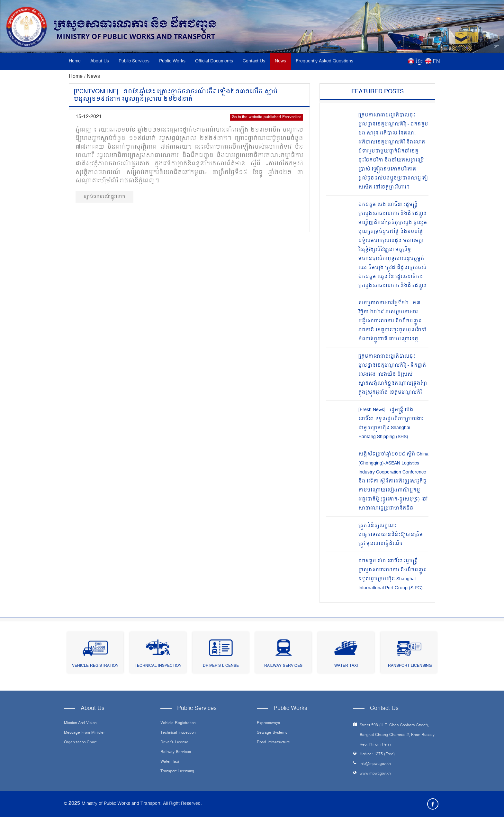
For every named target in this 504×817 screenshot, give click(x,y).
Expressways (268, 723)
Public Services (134, 61)
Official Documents (214, 61)
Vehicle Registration (95, 666)
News (280, 61)
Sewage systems (272, 733)
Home (75, 61)
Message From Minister (84, 733)
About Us (100, 61)
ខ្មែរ (419, 62)
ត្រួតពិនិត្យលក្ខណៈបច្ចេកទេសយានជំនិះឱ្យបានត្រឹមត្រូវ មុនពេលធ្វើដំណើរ (391, 535)
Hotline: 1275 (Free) (377, 754)
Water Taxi (346, 666)
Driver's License (221, 666)
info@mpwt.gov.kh (375, 764)
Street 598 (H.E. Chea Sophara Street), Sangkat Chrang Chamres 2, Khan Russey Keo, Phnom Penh (397, 735)
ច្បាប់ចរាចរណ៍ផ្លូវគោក (104, 197)
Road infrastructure (273, 743)
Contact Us (254, 61)
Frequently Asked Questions (324, 61)
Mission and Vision (80, 723)
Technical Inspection (158, 666)
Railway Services (283, 666)
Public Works (172, 61)
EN (436, 62)
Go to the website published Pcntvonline (267, 117)
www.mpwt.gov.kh (375, 774)
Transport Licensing (409, 666)
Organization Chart (80, 743)
